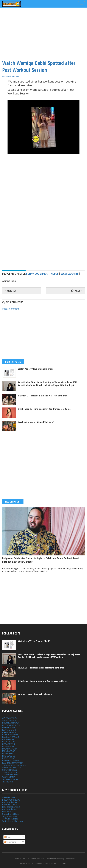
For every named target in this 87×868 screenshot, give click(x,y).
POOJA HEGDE (9, 758)
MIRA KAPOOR (9, 751)
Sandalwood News (11, 814)
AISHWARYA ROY (10, 718)
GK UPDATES (25, 864)
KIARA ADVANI (9, 744)
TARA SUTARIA (9, 777)
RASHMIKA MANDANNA (13, 763)
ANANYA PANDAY (10, 720)
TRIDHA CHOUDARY (11, 779)
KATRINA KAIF (8, 739)
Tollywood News (10, 816)
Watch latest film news (12, 821)
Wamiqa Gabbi (69, 274)
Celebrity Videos (10, 805)
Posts (8, 837)
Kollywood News (10, 809)
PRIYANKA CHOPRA (11, 761)
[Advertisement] (43, 33)
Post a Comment (11, 309)
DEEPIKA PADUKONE (11, 725)
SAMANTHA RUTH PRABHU (14, 765)
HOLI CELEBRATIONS (11, 807)
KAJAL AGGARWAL (10, 735)
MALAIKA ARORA (10, 749)
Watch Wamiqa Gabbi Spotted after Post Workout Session (39, 66)
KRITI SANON (8, 746)
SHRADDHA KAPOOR (12, 767)
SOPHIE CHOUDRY (10, 772)
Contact (64, 864)
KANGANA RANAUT (11, 737)
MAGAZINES (8, 812)
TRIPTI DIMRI (8, 782)
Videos (54, 274)
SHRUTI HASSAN (10, 770)
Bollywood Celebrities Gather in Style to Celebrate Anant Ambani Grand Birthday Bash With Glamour (41, 560)
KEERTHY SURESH (10, 742)
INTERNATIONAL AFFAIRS (46, 864)
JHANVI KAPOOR (9, 732)
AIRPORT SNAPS (9, 797)
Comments (10, 842)
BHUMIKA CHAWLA (11, 723)
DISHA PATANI (9, 727)
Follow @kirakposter (11, 76)
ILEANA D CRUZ (9, 730)
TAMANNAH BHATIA (11, 775)
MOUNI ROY (8, 753)
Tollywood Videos (10, 819)
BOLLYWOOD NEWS (11, 800)
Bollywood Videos (37, 274)
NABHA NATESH (9, 756)
